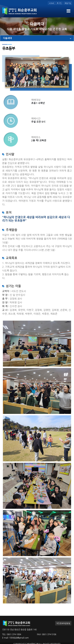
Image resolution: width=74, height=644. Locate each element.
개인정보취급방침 (63, 623)
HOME (52, 3)
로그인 (59, 3)
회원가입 (68, 3)
